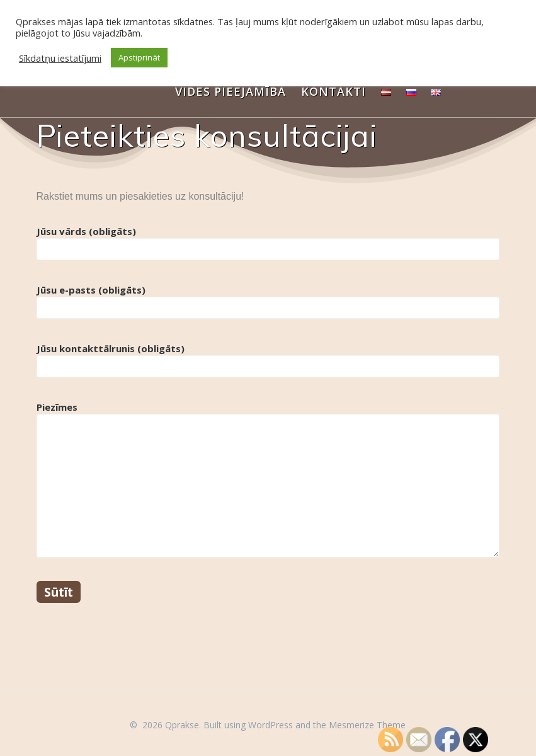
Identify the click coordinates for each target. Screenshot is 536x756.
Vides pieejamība (231, 91)
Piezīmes (268, 479)
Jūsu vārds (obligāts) (268, 243)
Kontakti (334, 91)
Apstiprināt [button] (139, 57)
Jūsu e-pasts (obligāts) (268, 301)
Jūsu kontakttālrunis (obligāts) (268, 360)
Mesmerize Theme (367, 725)
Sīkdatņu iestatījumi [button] (60, 58)
